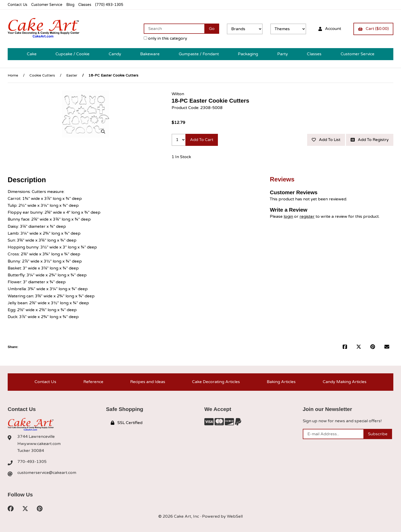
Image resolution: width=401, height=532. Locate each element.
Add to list (326, 140)
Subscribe (378, 434)
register (307, 216)
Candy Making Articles (345, 382)
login (288, 216)
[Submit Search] (212, 29)
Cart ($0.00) (373, 29)
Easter (72, 75)
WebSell (235, 516)
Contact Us (18, 5)
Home (13, 75)
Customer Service (47, 5)
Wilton (178, 94)
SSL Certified (127, 423)
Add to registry (370, 140)
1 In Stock (181, 157)
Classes (85, 5)
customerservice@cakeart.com (47, 473)
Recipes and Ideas (148, 382)
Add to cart (202, 140)
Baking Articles (281, 382)
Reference (93, 382)
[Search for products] (174, 29)
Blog (70, 5)
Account (330, 29)
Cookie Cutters (42, 75)
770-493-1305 (32, 462)
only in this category (165, 38)
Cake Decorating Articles (216, 382)
